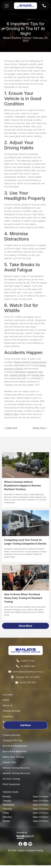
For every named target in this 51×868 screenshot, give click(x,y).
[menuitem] (11, 701)
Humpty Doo (38, 375)
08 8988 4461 (28, 666)
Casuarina (32, 372)
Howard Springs (18, 375)
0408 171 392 (11, 414)
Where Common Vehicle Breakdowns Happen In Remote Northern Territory (23, 486)
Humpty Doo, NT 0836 (28, 677)
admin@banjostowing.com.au (28, 672)
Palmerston (20, 372)
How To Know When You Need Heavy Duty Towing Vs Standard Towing (23, 598)
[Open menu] (7, 6)
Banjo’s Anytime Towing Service (30, 362)
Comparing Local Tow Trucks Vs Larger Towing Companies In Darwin (25, 542)
